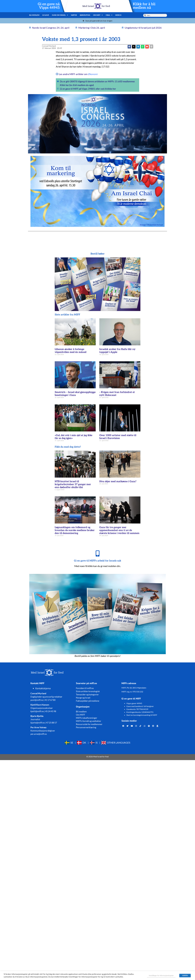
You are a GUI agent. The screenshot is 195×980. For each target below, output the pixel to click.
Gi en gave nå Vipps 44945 (49, 6)
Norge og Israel (83, 698)
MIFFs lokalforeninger (87, 718)
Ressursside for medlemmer (89, 724)
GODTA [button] (185, 975)
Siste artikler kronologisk (88, 691)
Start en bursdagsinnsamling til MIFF (142, 715)
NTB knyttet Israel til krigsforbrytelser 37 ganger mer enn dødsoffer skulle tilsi (73, 484)
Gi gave (46, 15)
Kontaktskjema (43, 688)
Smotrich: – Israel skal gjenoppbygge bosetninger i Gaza (75, 394)
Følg (109, 15)
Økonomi (93, 74)
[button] (134, 47)
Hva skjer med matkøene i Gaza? (118, 481)
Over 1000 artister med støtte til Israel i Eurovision (118, 437)
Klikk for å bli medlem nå (144, 6)
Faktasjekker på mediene (88, 701)
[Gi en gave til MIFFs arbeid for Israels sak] (97, 553)
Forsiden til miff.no (85, 688)
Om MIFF (98, 15)
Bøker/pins (85, 15)
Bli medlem (34, 15)
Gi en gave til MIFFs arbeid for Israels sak (98, 561)
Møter (74, 15)
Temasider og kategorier (87, 694)
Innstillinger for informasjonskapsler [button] (161, 975)
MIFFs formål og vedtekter (89, 721)
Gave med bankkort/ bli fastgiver (140, 706)
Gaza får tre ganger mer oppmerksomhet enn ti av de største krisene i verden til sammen (119, 530)
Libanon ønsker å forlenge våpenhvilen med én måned (71, 351)
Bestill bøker (98, 254)
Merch (118, 15)
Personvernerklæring (86, 727)
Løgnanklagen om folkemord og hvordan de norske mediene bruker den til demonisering (75, 530)
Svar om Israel (60, 15)
